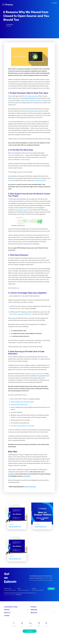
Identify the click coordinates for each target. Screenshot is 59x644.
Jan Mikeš (38, 100)
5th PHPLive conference (31, 96)
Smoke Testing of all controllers (19, 405)
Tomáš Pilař (32, 100)
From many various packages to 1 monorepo (22, 426)
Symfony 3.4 (15, 314)
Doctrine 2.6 (22, 314)
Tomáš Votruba (24, 100)
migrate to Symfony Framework (34, 374)
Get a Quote (30, 631)
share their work (30, 122)
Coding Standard (25, 159)
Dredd (41, 157)
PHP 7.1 (30, 314)
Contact (7, 615)
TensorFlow (11, 155)
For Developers (10, 24)
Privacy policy (19, 594)
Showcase (34, 610)
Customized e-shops (11, 607)
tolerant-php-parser (41, 180)
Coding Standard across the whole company (22, 402)
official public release (33, 111)
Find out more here (30, 487)
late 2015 (11, 180)
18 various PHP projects (22, 210)
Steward (10, 159)
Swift (48, 178)
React (22, 155)
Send (51, 589)
